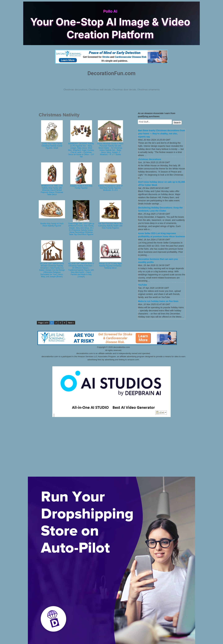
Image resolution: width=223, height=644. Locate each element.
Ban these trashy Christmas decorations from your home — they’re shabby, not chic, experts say (161, 134)
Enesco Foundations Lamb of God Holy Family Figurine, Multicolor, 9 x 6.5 (110, 188)
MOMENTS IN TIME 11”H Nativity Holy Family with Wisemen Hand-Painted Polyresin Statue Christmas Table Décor (52, 190)
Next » (71, 323)
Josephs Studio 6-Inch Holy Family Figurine (81, 187)
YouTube (142, 285)
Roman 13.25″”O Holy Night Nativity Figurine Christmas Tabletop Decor (110, 266)
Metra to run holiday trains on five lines (158, 301)
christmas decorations (150, 159)
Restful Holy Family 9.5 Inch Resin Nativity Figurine (52, 225)
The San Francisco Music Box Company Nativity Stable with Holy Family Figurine (110, 226)
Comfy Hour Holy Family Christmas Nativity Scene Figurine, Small (52, 146)
